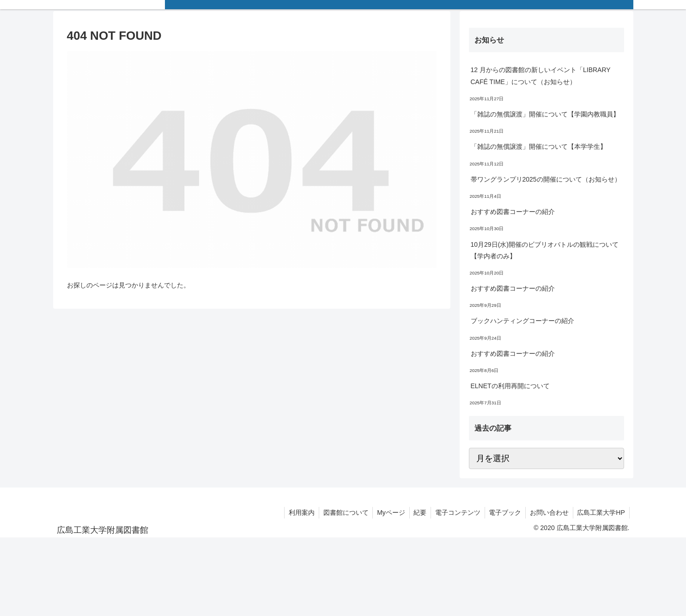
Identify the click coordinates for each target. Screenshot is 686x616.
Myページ (385, 512)
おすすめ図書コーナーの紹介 (513, 212)
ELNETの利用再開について (510, 386)
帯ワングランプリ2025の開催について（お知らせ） (546, 179)
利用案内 (293, 512)
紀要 (415, 512)
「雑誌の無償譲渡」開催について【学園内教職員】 (545, 114)
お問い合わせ (547, 512)
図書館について (338, 512)
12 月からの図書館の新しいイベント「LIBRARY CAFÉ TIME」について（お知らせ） (541, 76)
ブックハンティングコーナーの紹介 (522, 321)
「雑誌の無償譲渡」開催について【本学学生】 (539, 146)
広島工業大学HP (600, 512)
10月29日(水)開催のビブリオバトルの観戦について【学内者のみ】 (545, 250)
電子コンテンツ (454, 512)
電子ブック (502, 512)
